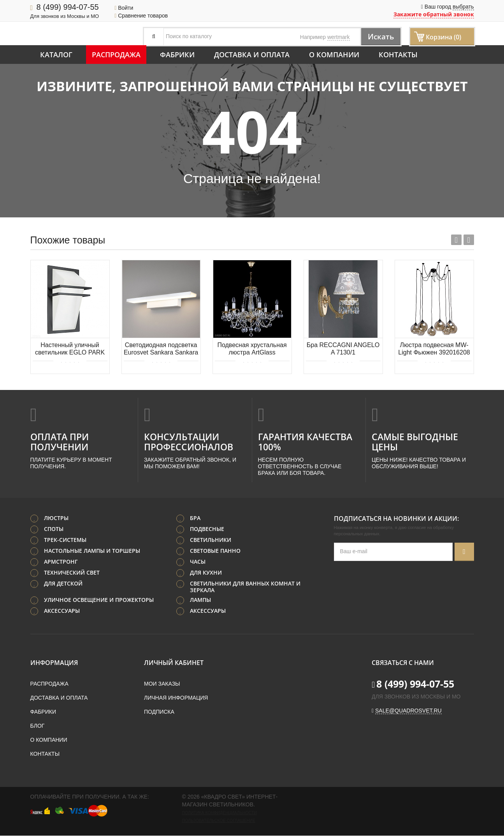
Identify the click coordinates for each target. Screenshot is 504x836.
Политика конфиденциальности (220, 813)
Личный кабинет (174, 663)
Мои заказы (162, 684)
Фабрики (177, 55)
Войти (124, 8)
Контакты (398, 55)
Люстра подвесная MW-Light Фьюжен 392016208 (434, 349)
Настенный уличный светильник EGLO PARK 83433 (70, 349)
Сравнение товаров (141, 16)
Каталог (56, 55)
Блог (38, 726)
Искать (379, 36)
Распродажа (116, 55)
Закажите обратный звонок (434, 14)
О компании (334, 55)
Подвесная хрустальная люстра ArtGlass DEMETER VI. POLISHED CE (252, 349)
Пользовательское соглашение (219, 821)
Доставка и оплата (252, 55)
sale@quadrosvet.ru (408, 711)
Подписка (159, 712)
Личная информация (176, 698)
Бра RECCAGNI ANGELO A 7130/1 (343, 349)
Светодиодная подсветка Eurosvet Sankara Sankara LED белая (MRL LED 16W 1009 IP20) (161, 349)
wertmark (339, 37)
